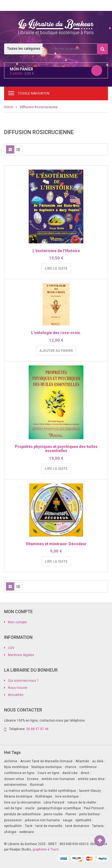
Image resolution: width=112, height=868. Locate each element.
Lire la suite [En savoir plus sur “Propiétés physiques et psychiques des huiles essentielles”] (56, 469)
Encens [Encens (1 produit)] (33, 779)
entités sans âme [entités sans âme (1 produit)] (91, 779)
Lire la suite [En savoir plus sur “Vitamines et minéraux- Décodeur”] (56, 562)
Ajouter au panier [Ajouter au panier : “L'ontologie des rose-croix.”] (56, 351)
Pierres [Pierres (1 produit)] (71, 814)
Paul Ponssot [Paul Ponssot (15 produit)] (94, 808)
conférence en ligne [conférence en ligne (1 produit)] (19, 773)
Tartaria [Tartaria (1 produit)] (98, 826)
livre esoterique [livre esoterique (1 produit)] (67, 796)
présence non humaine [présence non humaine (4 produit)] (42, 820)
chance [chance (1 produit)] (70, 767)
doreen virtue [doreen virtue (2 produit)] (14, 779)
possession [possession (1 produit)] (13, 820)
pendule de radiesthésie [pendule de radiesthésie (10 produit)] (22, 814)
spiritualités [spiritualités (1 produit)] (13, 826)
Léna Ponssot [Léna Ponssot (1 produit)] (54, 802)
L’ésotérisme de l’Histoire (56, 251)
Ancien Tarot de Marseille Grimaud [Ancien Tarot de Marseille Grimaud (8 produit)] (46, 761)
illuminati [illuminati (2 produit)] (37, 785)
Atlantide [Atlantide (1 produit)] (82, 761)
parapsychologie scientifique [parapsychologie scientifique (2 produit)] (59, 808)
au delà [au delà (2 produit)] (98, 761)
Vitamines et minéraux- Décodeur (56, 544)
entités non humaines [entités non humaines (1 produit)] (58, 779)
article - (22, 73)
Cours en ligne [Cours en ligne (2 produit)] (48, 773)
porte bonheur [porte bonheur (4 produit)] (90, 814)
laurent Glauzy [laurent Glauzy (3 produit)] (90, 791)
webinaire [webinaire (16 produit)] (27, 832)
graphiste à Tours (46, 849)
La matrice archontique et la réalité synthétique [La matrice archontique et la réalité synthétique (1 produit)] (40, 791)
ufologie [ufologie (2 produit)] (10, 832)
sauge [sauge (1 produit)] (68, 820)
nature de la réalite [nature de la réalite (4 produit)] (82, 802)
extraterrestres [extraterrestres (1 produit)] (15, 785)
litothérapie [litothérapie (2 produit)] (44, 796)
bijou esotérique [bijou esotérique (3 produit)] (16, 767)
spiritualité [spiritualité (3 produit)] (83, 820)
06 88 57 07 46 (37, 729)
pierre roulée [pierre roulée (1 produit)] (53, 814)
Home (9, 107)
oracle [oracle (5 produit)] (30, 808)
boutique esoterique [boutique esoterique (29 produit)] (47, 767)
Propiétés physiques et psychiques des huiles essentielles (56, 449)
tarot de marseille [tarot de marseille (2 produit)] (49, 826)
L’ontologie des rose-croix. (56, 333)
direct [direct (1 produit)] (85, 773)
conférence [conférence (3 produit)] (88, 767)
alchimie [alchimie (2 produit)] (11, 761)
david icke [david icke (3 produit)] (70, 773)
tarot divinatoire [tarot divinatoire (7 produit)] (77, 826)
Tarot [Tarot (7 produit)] (29, 826)
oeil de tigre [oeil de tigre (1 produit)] (13, 808)
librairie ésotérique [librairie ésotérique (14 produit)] (18, 796)
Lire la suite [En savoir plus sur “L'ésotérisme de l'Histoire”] (56, 268)
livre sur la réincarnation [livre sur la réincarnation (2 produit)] (22, 802)
